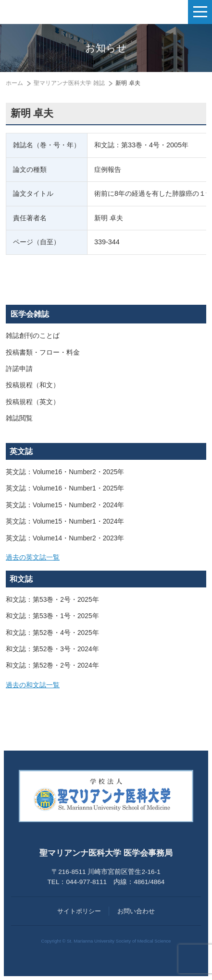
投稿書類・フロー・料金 (43, 353)
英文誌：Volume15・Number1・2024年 (65, 521)
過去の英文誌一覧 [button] (33, 557)
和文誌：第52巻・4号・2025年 (52, 633)
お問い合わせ (136, 911)
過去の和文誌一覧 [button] (33, 685)
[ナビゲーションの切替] (200, 12)
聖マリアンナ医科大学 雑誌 (69, 83)
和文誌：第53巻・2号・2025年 (52, 600)
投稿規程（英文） (33, 402)
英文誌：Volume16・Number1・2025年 (65, 488)
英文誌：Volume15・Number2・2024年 (65, 505)
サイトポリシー (79, 911)
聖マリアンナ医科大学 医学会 (56, 12)
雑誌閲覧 (19, 418)
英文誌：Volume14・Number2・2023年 (65, 538)
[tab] (106, 558)
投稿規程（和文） (33, 385)
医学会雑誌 (30, 314)
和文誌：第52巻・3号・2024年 (52, 649)
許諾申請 (19, 369)
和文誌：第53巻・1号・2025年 (52, 616)
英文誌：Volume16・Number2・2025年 (65, 472)
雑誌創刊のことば (33, 336)
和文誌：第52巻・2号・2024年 (52, 665)
